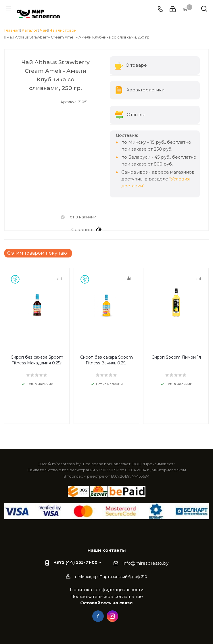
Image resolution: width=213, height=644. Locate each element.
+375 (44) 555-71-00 (76, 562)
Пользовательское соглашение (107, 596)
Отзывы (130, 115)
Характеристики (140, 90)
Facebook (98, 616)
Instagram (112, 616)
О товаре (131, 66)
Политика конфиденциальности (107, 590)
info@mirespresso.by (146, 563)
